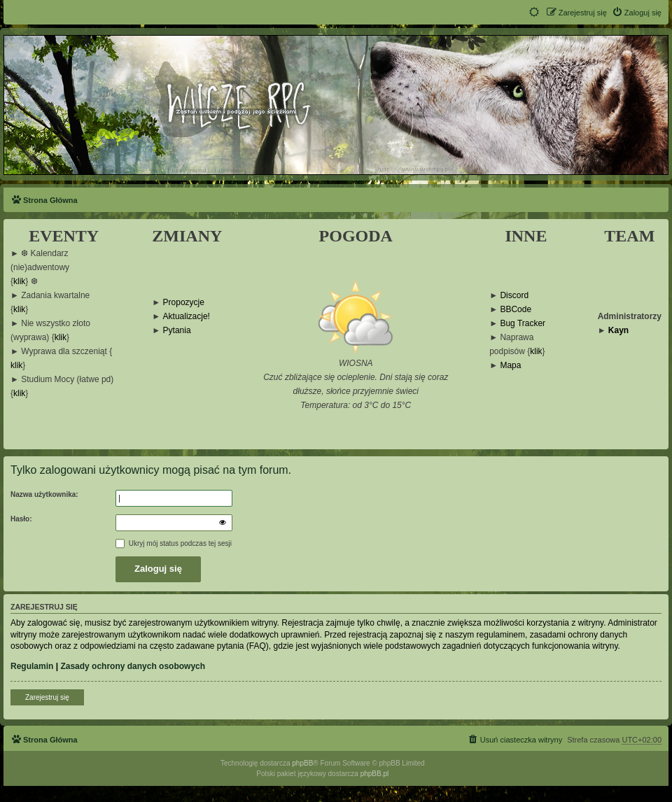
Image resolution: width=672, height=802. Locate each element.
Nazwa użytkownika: (44, 494)
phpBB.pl (375, 774)
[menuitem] (637, 13)
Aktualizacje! (187, 317)
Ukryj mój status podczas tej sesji (174, 543)
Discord (514, 296)
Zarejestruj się (47, 697)
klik (19, 282)
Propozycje (184, 303)
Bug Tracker (523, 324)
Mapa (510, 366)
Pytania (177, 331)
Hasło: (21, 519)
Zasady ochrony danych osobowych (133, 666)
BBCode (516, 310)
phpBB (302, 763)
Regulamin (32, 666)
